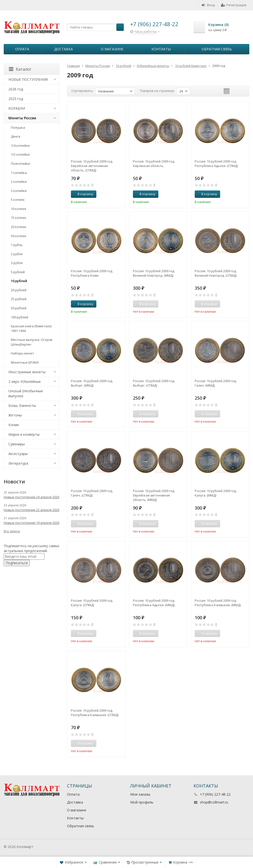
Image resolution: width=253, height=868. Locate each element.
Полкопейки (21, 164)
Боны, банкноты (22, 405)
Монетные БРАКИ (25, 362)
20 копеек (19, 227)
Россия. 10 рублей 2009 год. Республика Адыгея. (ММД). (154, 603)
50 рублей (19, 308)
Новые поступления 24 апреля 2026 (32, 497)
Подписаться (17, 563)
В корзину (83, 194)
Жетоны (15, 415)
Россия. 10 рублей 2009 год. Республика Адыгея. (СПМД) (216, 164)
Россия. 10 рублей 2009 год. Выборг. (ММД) (92, 383)
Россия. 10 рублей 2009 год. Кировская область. (154, 164)
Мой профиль (142, 802)
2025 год (16, 99)
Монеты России (22, 118)
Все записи (12, 531)
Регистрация (234, 5)
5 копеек (18, 200)
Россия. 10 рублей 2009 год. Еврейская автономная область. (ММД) (154, 495)
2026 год (16, 89)
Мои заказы (140, 794)
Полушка (18, 127)
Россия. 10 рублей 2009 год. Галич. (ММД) (216, 383)
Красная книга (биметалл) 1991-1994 (31, 328)
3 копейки (19, 191)
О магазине (112, 49)
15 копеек (19, 218)
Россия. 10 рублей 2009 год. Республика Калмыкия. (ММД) (218, 603)
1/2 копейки (20, 154)
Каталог (20, 69)
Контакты (161, 49)
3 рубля (17, 263)
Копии (14, 425)
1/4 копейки (20, 145)
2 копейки (19, 182)
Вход (208, 5)
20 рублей (19, 290)
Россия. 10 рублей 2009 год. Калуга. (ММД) (216, 493)
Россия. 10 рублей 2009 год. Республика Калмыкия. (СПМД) (95, 713)
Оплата (22, 49)
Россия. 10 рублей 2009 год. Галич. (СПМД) (92, 493)
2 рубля (17, 254)
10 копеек (19, 209)
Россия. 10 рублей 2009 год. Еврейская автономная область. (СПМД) (92, 166)
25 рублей (19, 299)
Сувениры (17, 444)
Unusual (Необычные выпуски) (26, 393)
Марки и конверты (24, 434)
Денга (16, 136)
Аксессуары (18, 454)
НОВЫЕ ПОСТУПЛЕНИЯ (28, 79)
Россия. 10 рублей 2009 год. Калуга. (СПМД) (92, 603)
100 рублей (20, 317)
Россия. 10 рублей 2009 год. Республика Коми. (92, 273)
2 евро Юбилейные (25, 382)
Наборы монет (22, 353)
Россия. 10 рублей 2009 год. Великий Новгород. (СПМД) (216, 273)
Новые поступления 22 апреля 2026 (32, 510)
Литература (18, 463)
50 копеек (19, 236)
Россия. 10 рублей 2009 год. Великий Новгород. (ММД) (154, 273)
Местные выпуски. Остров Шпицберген (32, 342)
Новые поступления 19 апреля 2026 (32, 523)
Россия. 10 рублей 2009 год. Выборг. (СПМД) (154, 383)
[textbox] (95, 27)
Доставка (63, 49)
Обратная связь (217, 49)
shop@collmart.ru (214, 802)
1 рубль (17, 245)
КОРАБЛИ (17, 108)
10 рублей (19, 281)
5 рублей (18, 272)
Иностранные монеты (27, 372)
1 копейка (19, 173)
